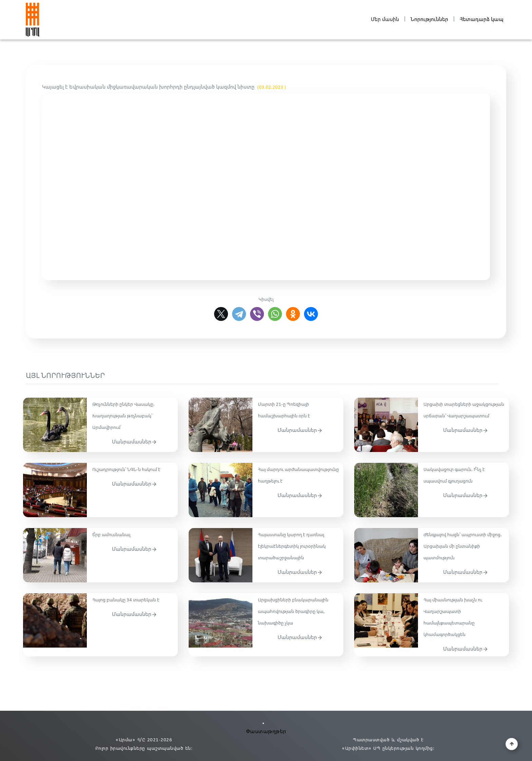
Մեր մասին (385, 20)
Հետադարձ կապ (482, 20)
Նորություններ (429, 20)
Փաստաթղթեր (266, 732)
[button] (512, 744)
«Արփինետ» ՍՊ (361, 749)
